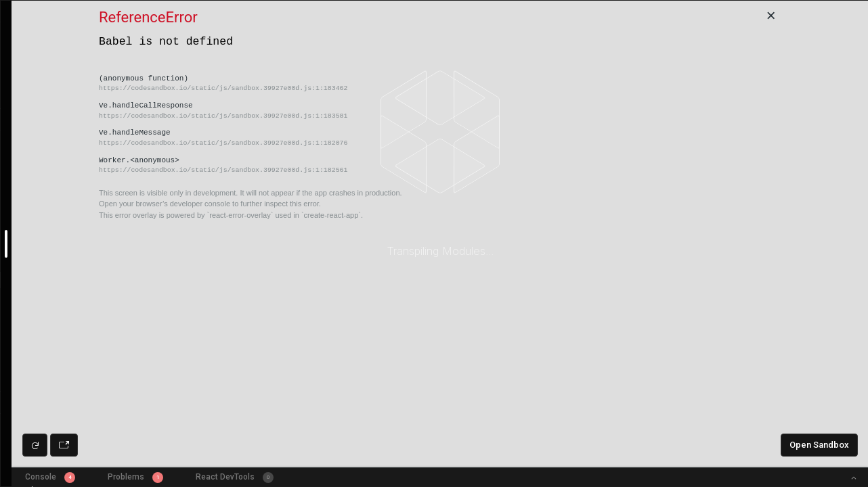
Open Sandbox (819, 445)
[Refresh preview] (35, 445)
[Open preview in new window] (64, 445)
